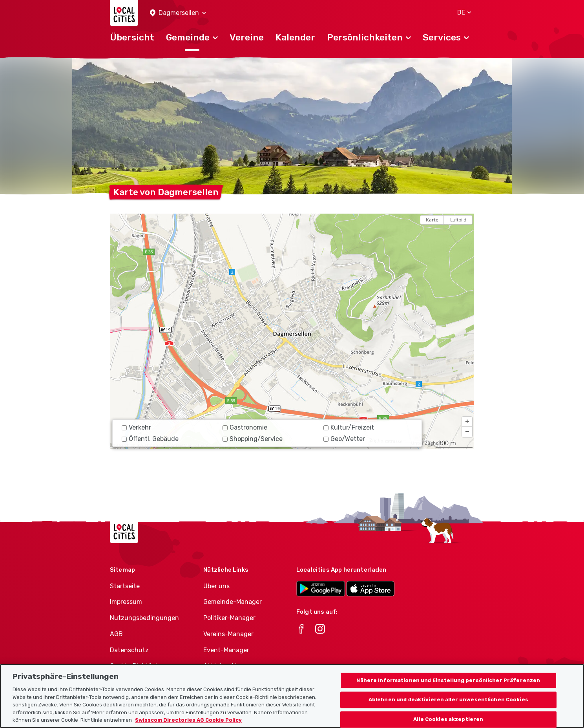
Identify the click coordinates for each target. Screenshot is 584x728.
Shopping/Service (253, 439)
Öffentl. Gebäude (150, 439)
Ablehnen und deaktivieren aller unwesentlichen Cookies (448, 704)
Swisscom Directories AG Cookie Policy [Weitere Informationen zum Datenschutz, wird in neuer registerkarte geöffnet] (188, 724)
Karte (432, 220)
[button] (178, 13)
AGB (116, 634)
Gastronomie (245, 427)
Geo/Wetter (344, 439)
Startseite (125, 586)
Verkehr (136, 427)
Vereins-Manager (228, 634)
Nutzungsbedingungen (144, 618)
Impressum (126, 602)
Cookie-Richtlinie (135, 666)
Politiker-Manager (229, 618)
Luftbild (458, 220)
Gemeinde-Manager (233, 602)
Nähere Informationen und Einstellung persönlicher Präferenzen (448, 685)
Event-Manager (226, 650)
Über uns (216, 586)
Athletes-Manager (230, 666)
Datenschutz (129, 650)
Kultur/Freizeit (349, 427)
